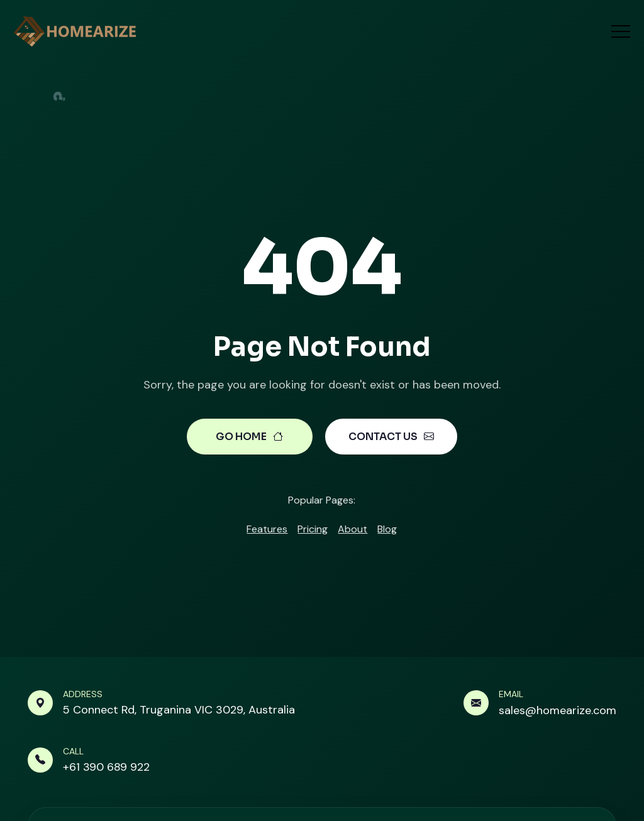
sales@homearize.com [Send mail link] (558, 710)
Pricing (313, 529)
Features (267, 529)
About (353, 529)
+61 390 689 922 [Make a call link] (106, 767)
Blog (387, 529)
